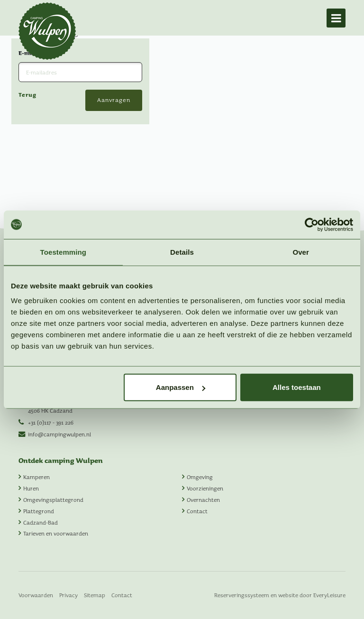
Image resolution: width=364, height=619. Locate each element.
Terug (27, 127)
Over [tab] (301, 252)
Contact (197, 511)
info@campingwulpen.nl (59, 434)
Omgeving (200, 477)
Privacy (68, 595)
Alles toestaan (297, 387)
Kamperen (36, 477)
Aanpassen (181, 387)
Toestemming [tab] (64, 252)
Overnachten (203, 499)
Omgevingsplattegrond (53, 499)
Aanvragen (114, 132)
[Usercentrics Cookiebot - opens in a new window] (312, 224)
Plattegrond (39, 511)
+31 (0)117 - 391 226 (51, 422)
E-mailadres (38, 85)
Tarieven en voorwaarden (56, 533)
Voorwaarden (36, 595)
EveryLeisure (329, 595)
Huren (31, 488)
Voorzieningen (205, 488)
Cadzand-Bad (41, 522)
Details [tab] (182, 252)
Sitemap (95, 595)
